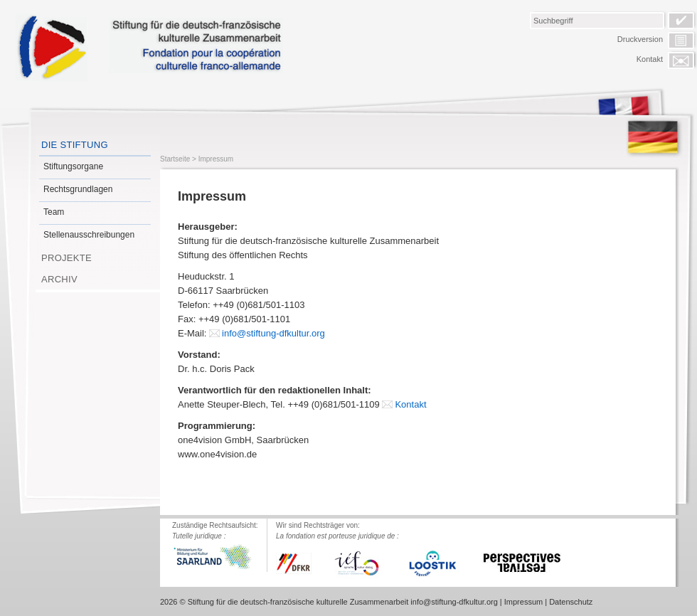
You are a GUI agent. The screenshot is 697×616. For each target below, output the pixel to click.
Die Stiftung (75, 145)
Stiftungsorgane (73, 166)
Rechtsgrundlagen (78, 189)
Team (54, 212)
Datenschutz (571, 602)
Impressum (216, 159)
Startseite (175, 159)
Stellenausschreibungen (89, 235)
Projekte (66, 258)
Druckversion (640, 39)
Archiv (59, 279)
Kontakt (650, 59)
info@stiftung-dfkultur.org (273, 333)
